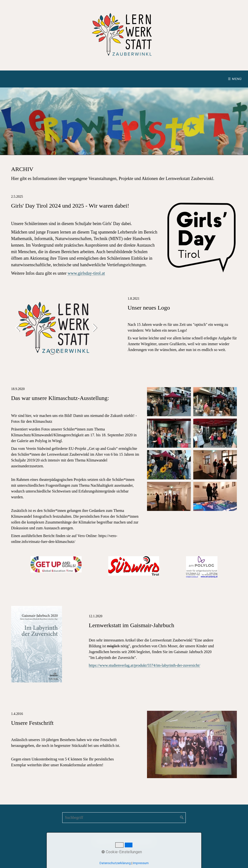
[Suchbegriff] (124, 818)
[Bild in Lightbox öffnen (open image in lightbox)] (169, 402)
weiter (94, 331)
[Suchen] (182, 818)
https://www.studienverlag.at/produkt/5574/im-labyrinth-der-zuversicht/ (145, 665)
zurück (18, 331)
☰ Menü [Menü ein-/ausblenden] (235, 79)
